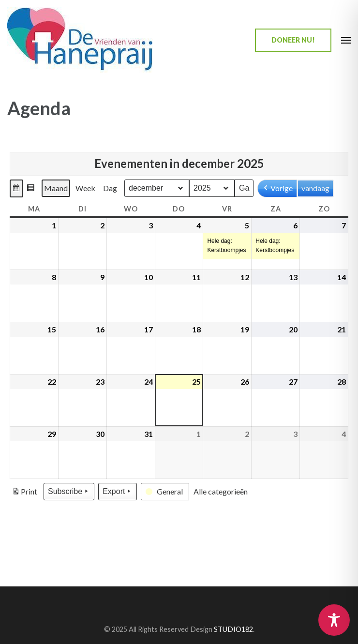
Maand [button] (56, 188)
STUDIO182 (233, 629)
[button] (16, 188)
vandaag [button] (315, 188)
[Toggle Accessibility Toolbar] (334, 620)
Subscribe (69, 492)
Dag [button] (110, 188)
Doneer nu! (293, 40)
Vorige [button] (277, 188)
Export (118, 492)
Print (24, 493)
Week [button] (85, 188)
